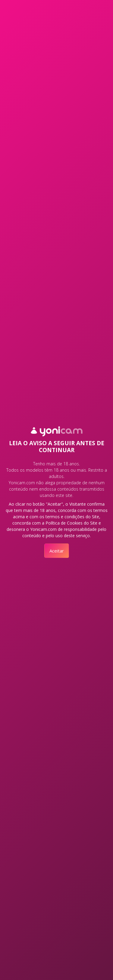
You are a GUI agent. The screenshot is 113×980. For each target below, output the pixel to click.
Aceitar (57, 551)
